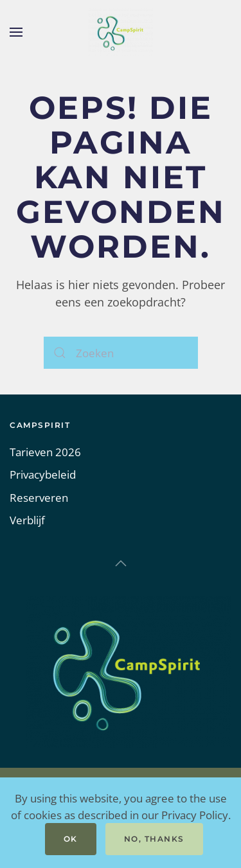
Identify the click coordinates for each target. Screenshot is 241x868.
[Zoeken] (121, 353)
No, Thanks (154, 839)
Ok (71, 839)
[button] (16, 32)
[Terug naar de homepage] (121, 32)
